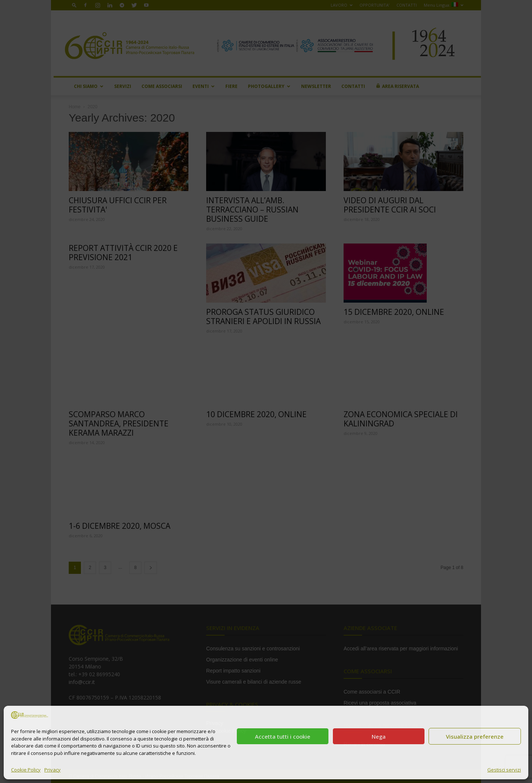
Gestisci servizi (504, 770)
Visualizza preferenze (475, 736)
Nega (379, 736)
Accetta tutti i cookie (283, 736)
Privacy (52, 770)
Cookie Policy (26, 770)
